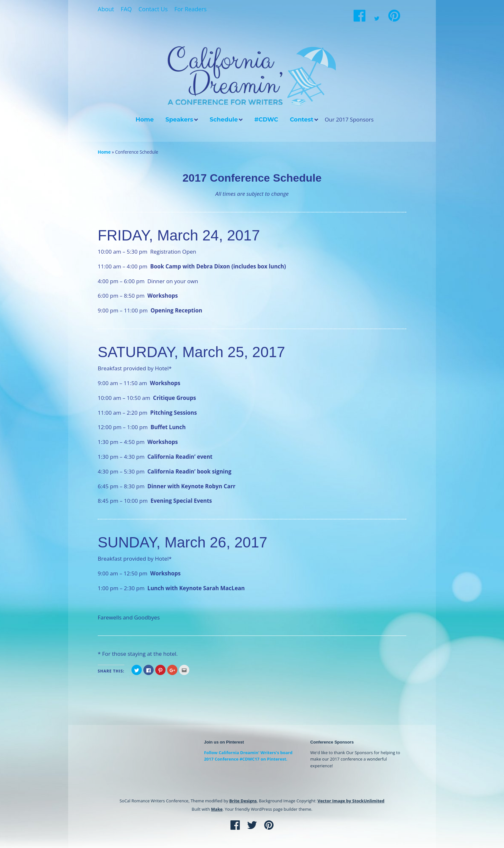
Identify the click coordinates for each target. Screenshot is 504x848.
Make (217, 809)
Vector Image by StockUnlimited (351, 801)
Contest (302, 120)
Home (145, 120)
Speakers (179, 120)
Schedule (224, 120)
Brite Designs (243, 801)
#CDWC (266, 120)
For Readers (190, 9)
